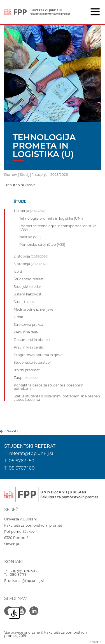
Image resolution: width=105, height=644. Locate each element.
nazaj (12, 431)
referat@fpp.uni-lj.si (31, 453)
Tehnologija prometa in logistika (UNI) (51, 219)
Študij (25, 175)
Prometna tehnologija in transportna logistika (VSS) (58, 228)
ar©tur (95, 642)
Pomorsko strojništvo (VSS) (42, 245)
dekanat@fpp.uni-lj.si (26, 581)
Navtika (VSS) (30, 237)
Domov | (12, 175)
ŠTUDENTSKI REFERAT (30, 446)
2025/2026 (59, 175)
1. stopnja (40, 175)
